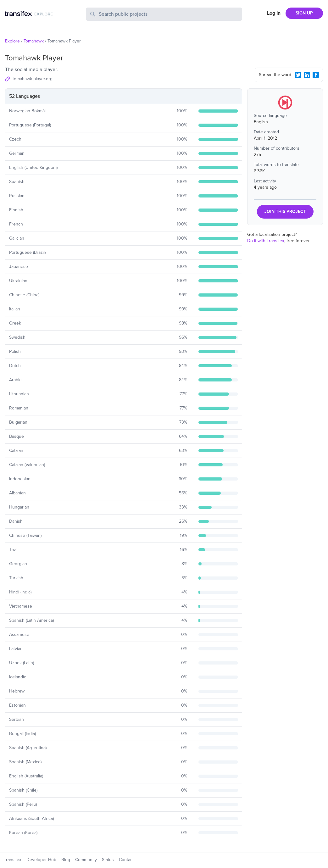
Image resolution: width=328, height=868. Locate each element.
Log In (274, 13)
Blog (66, 860)
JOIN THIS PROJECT (285, 211)
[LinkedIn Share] (307, 75)
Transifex (13, 860)
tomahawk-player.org (33, 79)
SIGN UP (304, 13)
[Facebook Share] (316, 75)
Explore (12, 41)
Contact (126, 860)
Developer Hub (41, 860)
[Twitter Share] (298, 75)
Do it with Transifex (266, 241)
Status (108, 860)
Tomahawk (34, 41)
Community (86, 860)
